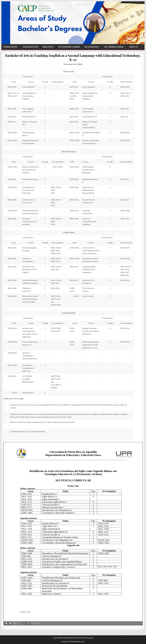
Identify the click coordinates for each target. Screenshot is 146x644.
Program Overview (10, 47)
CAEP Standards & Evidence (114, 47)
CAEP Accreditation (91, 47)
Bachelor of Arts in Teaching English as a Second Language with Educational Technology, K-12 (73, 57)
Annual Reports (48, 47)
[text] (58, 82)
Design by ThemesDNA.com (73, 642)
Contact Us (134, 47)
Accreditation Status (31, 47)
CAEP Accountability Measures (69, 47)
